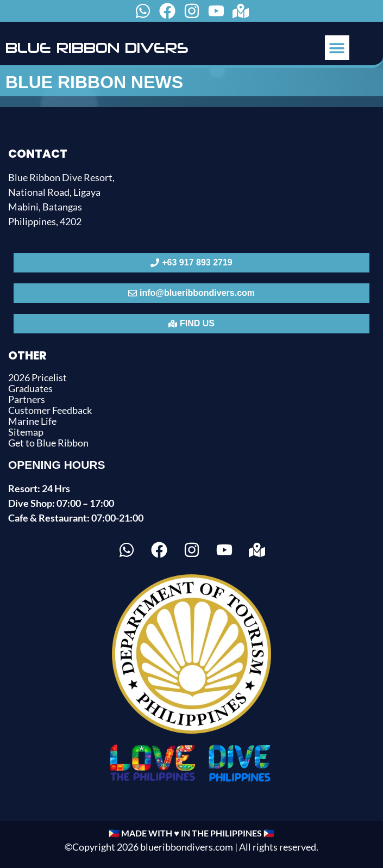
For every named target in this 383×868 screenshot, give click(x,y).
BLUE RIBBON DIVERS (97, 48)
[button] (337, 48)
